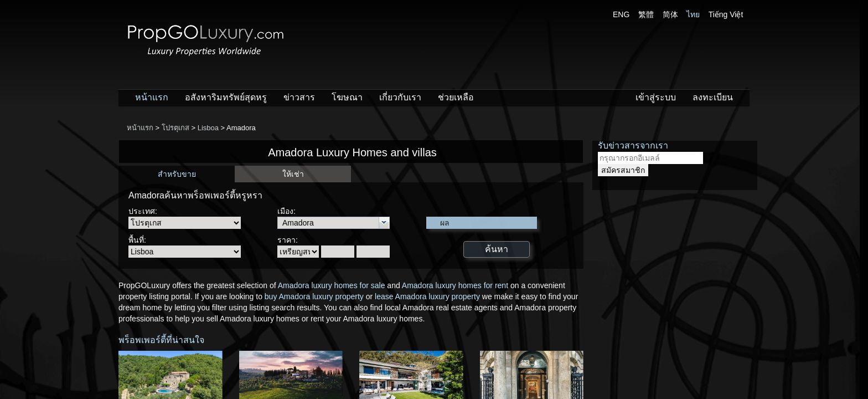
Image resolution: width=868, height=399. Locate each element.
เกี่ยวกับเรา (400, 97)
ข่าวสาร (299, 97)
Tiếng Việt (726, 14)
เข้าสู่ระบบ (656, 97)
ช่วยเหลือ (456, 97)
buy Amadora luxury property (314, 296)
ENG (621, 14)
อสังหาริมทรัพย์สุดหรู (226, 97)
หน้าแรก (152, 97)
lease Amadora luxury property (427, 296)
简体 (670, 14)
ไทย (693, 14)
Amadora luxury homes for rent (455, 285)
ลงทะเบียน (713, 97)
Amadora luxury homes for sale (332, 285)
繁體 (646, 14)
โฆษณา (347, 97)
